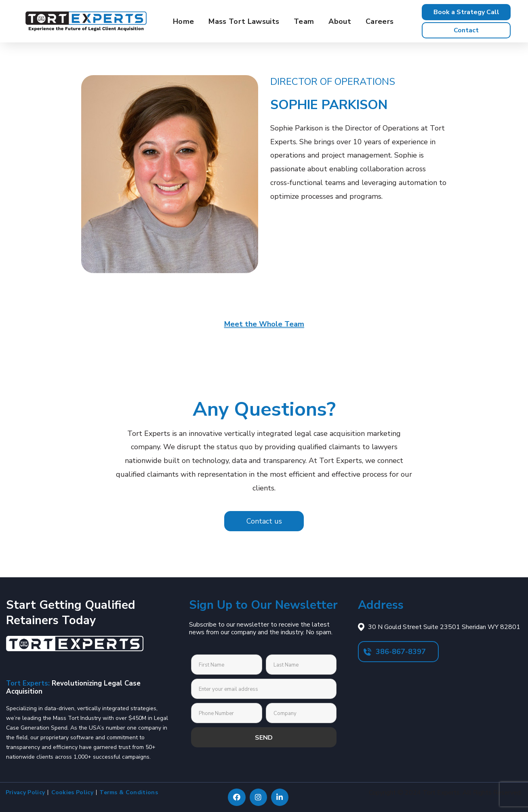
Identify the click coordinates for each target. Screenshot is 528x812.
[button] (466, 12)
